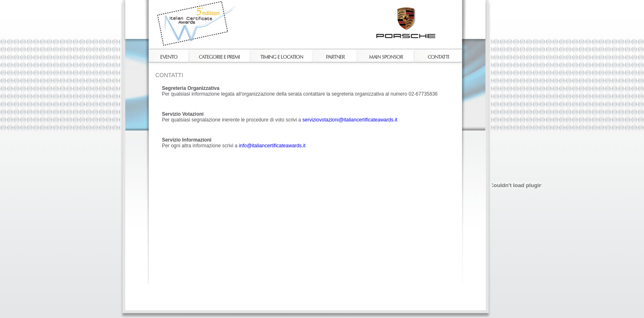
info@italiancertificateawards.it (272, 146)
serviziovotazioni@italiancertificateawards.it (350, 120)
